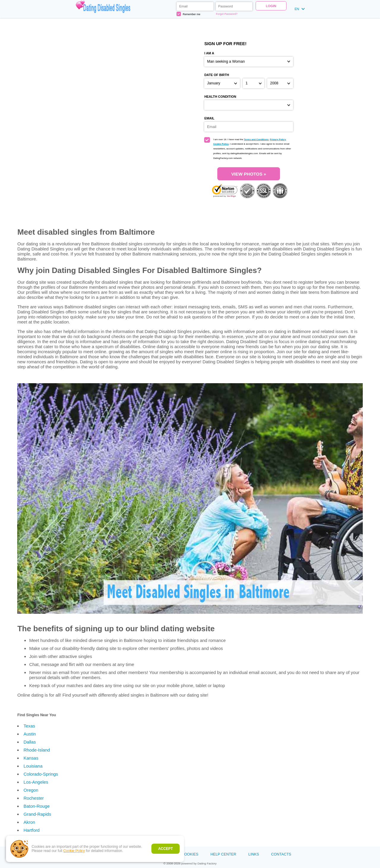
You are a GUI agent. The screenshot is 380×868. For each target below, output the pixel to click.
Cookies (190, 854)
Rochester (34, 798)
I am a (209, 53)
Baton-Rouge (37, 806)
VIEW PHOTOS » (249, 174)
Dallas (30, 742)
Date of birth (217, 75)
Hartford (31, 830)
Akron (29, 822)
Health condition (220, 97)
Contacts (281, 854)
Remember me (188, 14)
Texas (29, 726)
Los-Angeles (36, 782)
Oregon (31, 790)
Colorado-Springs (41, 774)
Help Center (223, 854)
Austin (30, 734)
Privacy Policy (278, 139)
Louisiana (33, 766)
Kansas (31, 758)
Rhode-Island (37, 750)
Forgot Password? (227, 14)
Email (209, 118)
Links (254, 854)
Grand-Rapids (37, 814)
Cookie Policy (74, 851)
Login (271, 6)
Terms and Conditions (256, 139)
